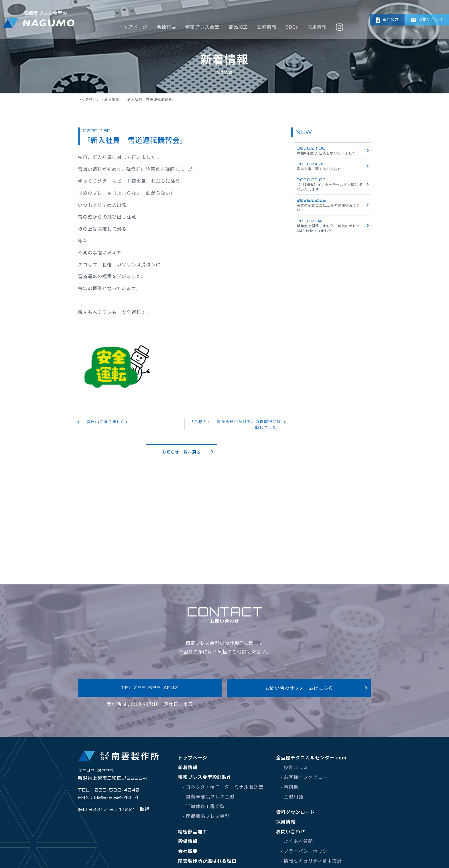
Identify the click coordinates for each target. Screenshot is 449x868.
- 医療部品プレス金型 (206, 818)
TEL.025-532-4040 (150, 689)
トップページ (136, 10)
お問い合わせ (425, 10)
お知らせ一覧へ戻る (182, 455)
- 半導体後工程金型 (204, 808)
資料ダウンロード (296, 814)
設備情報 (270, 10)
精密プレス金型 (205, 10)
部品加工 (241, 10)
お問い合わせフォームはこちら (299, 689)
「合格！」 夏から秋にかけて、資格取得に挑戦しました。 (237, 425)
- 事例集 (289, 789)
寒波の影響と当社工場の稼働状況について (328, 205)
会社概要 (169, 10)
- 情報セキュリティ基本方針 (311, 863)
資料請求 (376, 10)
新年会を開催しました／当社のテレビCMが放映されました (328, 226)
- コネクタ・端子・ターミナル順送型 (223, 789)
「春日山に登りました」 (109, 422)
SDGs (295, 10)
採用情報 (320, 10)
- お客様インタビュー (304, 779)
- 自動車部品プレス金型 (208, 798)
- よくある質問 (297, 843)
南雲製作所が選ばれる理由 (207, 863)
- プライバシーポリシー (306, 853)
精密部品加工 (193, 833)
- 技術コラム (294, 769)
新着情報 (112, 99)
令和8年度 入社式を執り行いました (326, 151)
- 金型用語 (292, 798)
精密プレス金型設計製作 (205, 779)
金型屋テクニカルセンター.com (311, 759)
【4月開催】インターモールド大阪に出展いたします (329, 185)
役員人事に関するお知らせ (319, 166)
